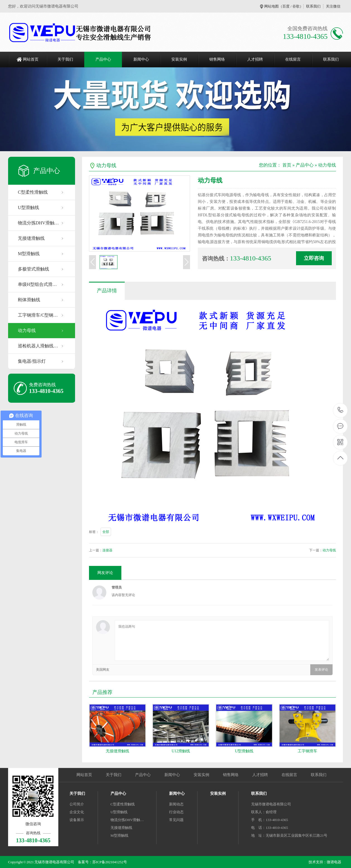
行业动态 (176, 812)
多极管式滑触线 (33, 269)
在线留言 (293, 59)
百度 (286, 6)
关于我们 (65, 59)
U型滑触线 (28, 207)
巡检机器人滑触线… (38, 346)
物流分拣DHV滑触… (38, 223)
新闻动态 (176, 804)
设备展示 (77, 820)
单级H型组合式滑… (37, 284)
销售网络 (217, 59)
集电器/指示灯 (32, 361)
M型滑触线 (29, 254)
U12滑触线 (181, 751)
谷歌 (296, 6)
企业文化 (77, 812)
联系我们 (313, 6)
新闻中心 (141, 59)
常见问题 (176, 820)
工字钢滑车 (307, 751)
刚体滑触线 (29, 300)
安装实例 (179, 59)
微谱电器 (334, 862)
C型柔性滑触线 (33, 192)
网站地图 (271, 6)
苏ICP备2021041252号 (110, 862)
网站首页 (31, 59)
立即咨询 (314, 258)
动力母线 (27, 330)
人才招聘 (255, 59)
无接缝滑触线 (31, 238)
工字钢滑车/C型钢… (38, 315)
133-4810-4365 (341, 410)
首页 (287, 165)
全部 (106, 532)
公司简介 (77, 804)
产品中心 (103, 59)
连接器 (107, 550)
